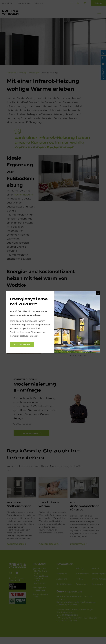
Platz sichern (21, 345)
